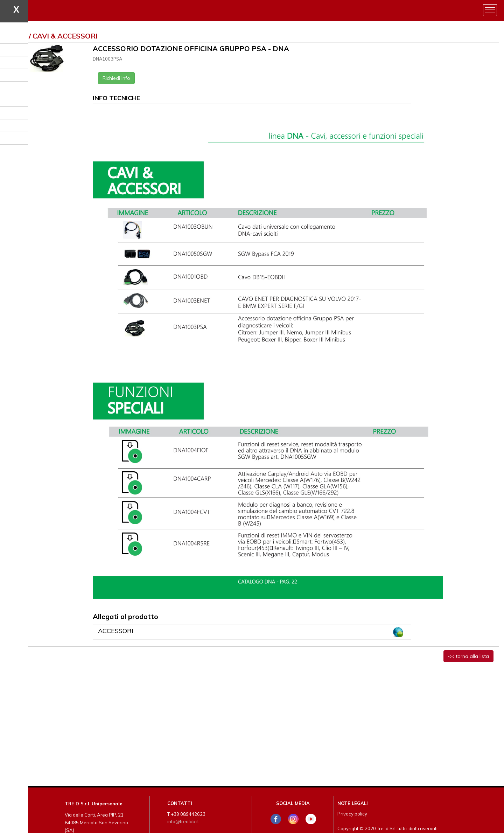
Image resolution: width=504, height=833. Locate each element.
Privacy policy (352, 814)
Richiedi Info (116, 78)
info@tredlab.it (183, 821)
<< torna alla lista (468, 656)
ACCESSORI (116, 631)
